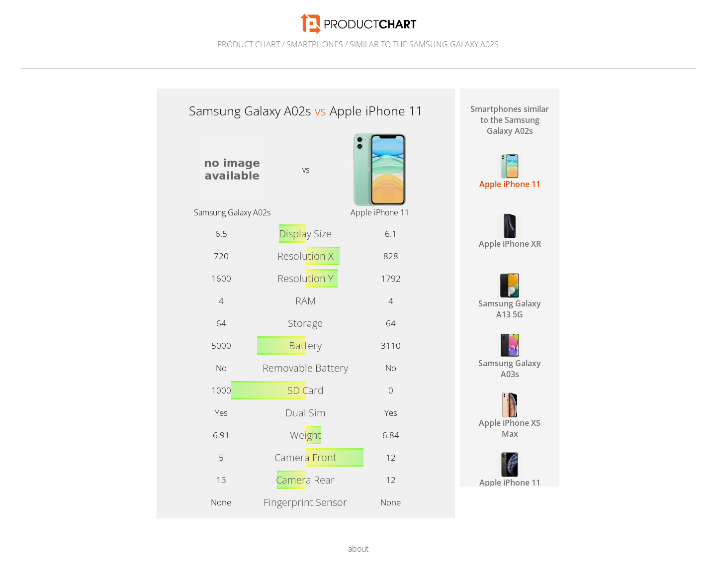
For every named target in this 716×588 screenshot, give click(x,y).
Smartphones (315, 44)
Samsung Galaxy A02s (232, 212)
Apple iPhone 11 (380, 212)
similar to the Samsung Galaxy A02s (424, 44)
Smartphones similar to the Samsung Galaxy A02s (510, 120)
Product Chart (249, 44)
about (358, 549)
